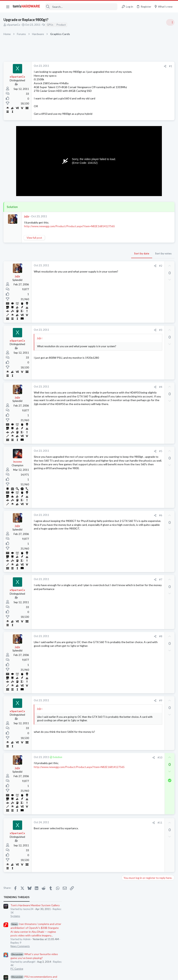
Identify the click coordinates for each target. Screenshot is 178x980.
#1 (108, 66)
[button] (8, 7)
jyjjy (27, 224)
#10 (97, 769)
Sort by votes (101, 265)
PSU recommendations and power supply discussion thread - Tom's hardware (147, 147)
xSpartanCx (14, 25)
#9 (98, 712)
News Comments (132, 113)
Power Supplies (132, 162)
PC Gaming (129, 135)
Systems (128, 83)
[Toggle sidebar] (170, 22)
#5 (98, 463)
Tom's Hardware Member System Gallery (147, 72)
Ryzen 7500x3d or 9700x (144, 323)
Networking (129, 316)
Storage (127, 350)
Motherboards (131, 387)
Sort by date (79, 265)
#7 (98, 591)
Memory (128, 296)
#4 (98, 398)
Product (62, 25)
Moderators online (130, 398)
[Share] (103, 66)
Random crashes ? (140, 270)
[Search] (81, 7)
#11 (97, 834)
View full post (35, 249)
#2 (98, 277)
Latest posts (125, 262)
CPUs (126, 331)
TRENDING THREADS (129, 64)
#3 (98, 341)
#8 (98, 648)
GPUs (50, 25)
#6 (98, 527)
